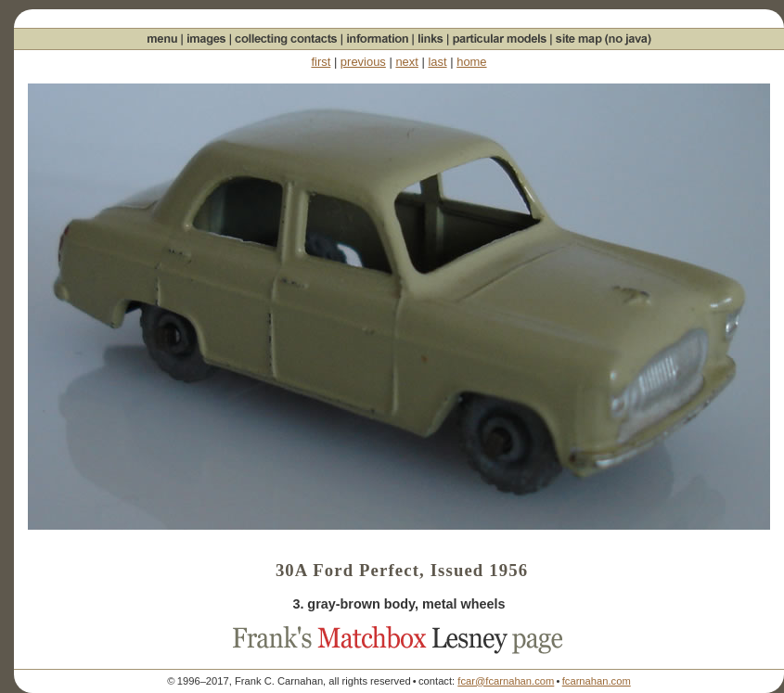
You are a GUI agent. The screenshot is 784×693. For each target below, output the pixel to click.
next (406, 62)
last (437, 62)
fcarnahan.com (597, 681)
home (471, 62)
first (321, 62)
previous (363, 62)
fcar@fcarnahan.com (506, 681)
